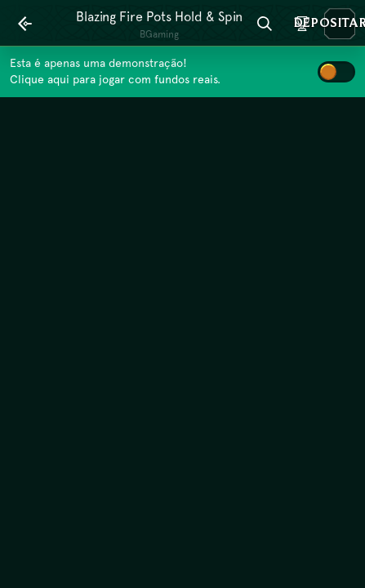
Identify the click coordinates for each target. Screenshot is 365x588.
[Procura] (265, 24)
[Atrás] (25, 24)
